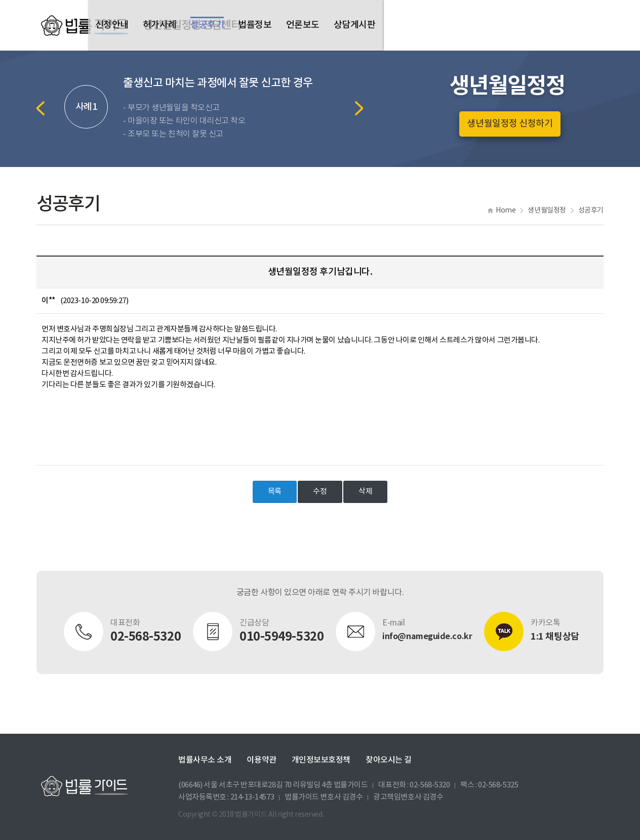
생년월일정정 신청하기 (510, 124)
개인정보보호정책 (321, 760)
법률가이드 (85, 25)
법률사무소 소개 (205, 760)
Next (359, 108)
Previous (41, 108)
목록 (275, 492)
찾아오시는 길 (389, 760)
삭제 (365, 492)
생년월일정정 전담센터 (192, 25)
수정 (320, 492)
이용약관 (261, 760)
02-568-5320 (430, 785)
